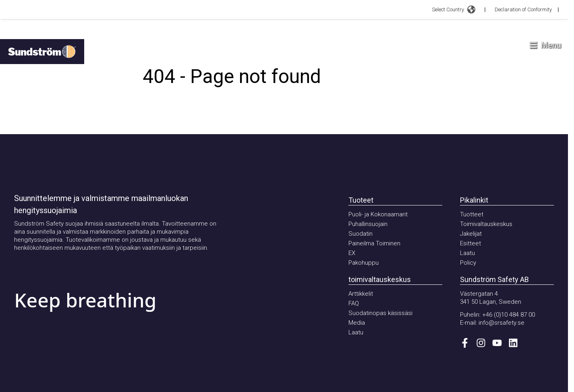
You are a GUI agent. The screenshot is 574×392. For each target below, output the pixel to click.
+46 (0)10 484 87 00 (509, 315)
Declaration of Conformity (523, 9)
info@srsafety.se (501, 323)
